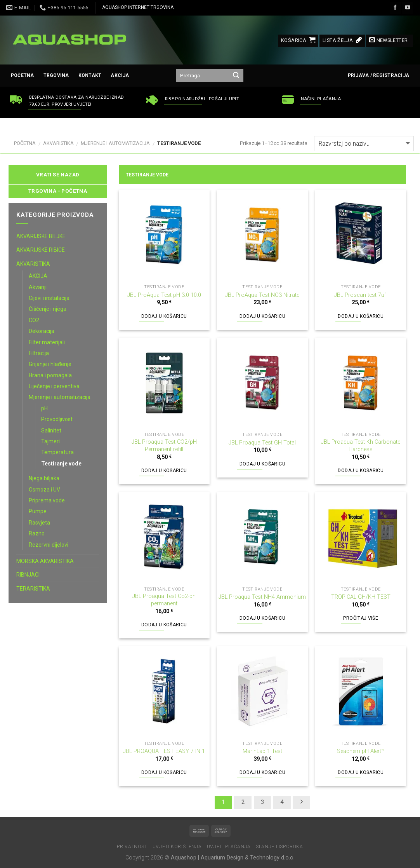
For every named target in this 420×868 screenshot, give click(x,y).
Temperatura (57, 452)
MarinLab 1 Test (262, 751)
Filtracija (39, 353)
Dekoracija (42, 331)
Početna (23, 75)
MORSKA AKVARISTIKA (45, 561)
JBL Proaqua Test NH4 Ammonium (262, 597)
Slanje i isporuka (279, 847)
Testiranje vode (61, 464)
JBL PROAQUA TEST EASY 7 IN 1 (164, 751)
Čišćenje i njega (48, 309)
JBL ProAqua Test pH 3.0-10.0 (164, 295)
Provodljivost (57, 419)
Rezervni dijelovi (49, 545)
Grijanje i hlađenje (50, 364)
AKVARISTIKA (58, 143)
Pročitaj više (361, 618)
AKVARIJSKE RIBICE (41, 250)
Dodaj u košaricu (164, 316)
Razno (37, 533)
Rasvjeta (39, 523)
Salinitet (51, 431)
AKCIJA (120, 75)
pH (44, 408)
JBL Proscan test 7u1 (361, 295)
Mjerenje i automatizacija (115, 143)
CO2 (34, 320)
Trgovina (56, 75)
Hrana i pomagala (50, 375)
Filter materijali (47, 342)
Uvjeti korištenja (177, 847)
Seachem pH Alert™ (361, 751)
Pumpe (38, 511)
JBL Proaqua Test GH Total (262, 443)
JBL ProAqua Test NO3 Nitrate (262, 295)
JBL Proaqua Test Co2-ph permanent (164, 600)
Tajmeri (50, 441)
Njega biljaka (44, 478)
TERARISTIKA (33, 589)
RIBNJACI (28, 575)
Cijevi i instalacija (49, 298)
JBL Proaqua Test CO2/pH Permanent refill (164, 446)
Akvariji (38, 287)
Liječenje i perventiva (54, 386)
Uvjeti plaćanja (229, 847)
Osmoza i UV (44, 490)
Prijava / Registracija (378, 75)
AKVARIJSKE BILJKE (41, 236)
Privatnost (132, 847)
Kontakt (90, 75)
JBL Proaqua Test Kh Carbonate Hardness (361, 446)
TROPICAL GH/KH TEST (361, 597)
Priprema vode (47, 500)
